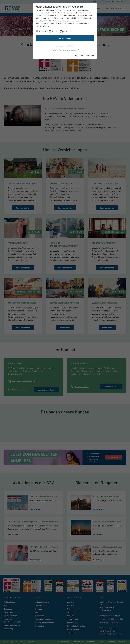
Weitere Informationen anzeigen (65, 50)
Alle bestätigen (65, 38)
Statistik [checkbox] (55, 31)
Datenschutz (79, 55)
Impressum (90, 55)
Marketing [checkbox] (67, 31)
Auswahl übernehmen (65, 46)
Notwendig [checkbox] (43, 31)
